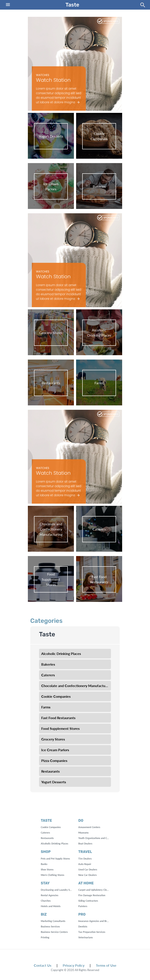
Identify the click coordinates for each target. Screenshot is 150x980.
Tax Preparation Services (92, 932)
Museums (83, 833)
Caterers (45, 833)
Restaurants (47, 838)
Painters (83, 906)
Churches (46, 901)
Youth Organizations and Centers (96, 838)
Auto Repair (85, 864)
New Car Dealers (87, 875)
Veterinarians (86, 937)
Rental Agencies (50, 895)
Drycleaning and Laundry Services (59, 890)
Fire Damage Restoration (92, 895)
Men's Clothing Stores (53, 875)
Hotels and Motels (51, 906)
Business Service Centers (54, 932)
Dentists (83, 926)
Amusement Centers (89, 827)
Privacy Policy (74, 965)
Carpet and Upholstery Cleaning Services (100, 890)
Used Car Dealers (88, 869)
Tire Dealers (85, 859)
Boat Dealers (85, 843)
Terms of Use (106, 965)
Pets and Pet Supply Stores (55, 859)
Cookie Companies (51, 827)
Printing (45, 937)
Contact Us (43, 965)
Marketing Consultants (53, 921)
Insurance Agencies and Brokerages (97, 921)
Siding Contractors (88, 901)
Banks (44, 864)
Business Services (50, 926)
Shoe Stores (47, 869)
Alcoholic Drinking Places (54, 843)
